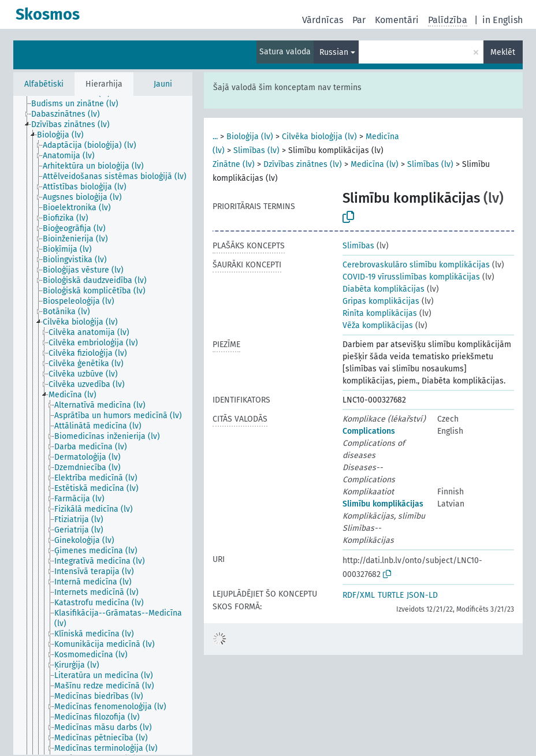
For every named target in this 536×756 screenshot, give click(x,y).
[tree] (103, 425)
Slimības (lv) (256, 150)
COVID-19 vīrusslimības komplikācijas (411, 277)
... (215, 137)
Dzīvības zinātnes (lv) (303, 164)
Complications (369, 431)
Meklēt (503, 52)
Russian (334, 52)
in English (502, 20)
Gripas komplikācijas (381, 301)
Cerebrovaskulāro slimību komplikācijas (416, 265)
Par (359, 20)
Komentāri (397, 20)
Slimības (358, 246)
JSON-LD (422, 595)
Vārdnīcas (323, 20)
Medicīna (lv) (375, 164)
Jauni (163, 84)
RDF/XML (359, 595)
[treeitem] (80, 104)
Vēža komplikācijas (378, 325)
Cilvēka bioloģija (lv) (319, 137)
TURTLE (391, 595)
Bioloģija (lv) (250, 137)
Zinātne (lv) (234, 164)
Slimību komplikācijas (383, 504)
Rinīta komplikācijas (380, 313)
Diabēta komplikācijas (384, 289)
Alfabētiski (44, 84)
